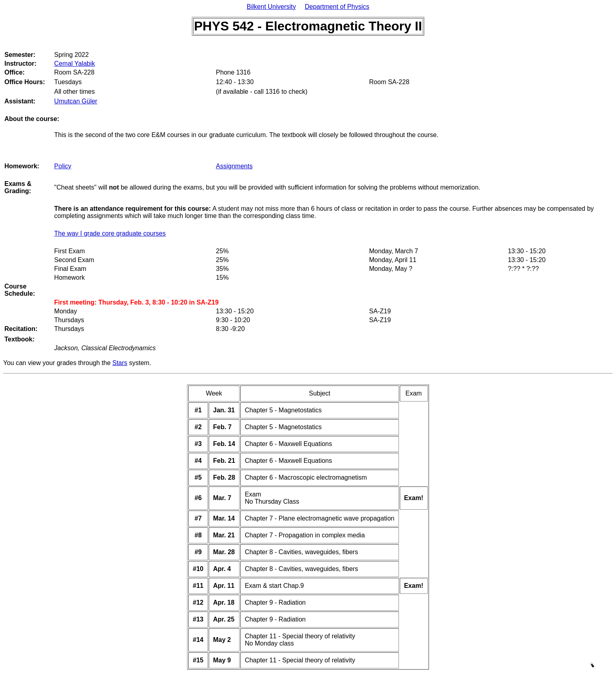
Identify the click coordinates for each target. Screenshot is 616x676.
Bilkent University (271, 7)
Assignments (234, 166)
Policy (63, 166)
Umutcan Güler (76, 101)
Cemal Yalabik (74, 64)
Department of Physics (337, 7)
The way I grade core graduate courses (110, 233)
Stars (120, 363)
